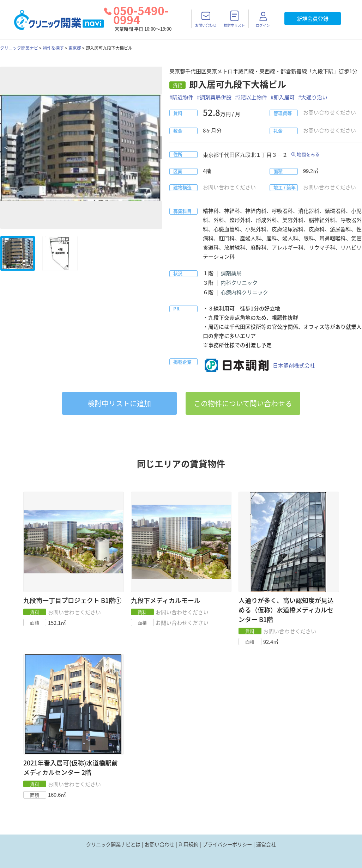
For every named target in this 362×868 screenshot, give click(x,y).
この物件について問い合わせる (243, 403)
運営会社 (266, 844)
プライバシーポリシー (227, 844)
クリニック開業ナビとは (113, 844)
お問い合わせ (159, 844)
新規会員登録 (313, 19)
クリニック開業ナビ (19, 48)
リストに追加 (119, 403)
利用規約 (188, 844)
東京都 (75, 48)
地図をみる (308, 154)
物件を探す (53, 48)
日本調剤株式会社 (259, 365)
